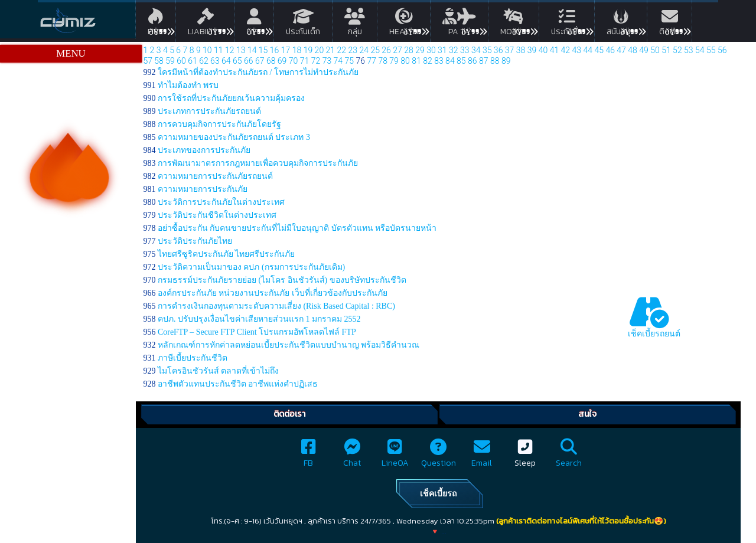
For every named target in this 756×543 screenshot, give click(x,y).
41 (555, 50)
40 (543, 50)
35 (487, 50)
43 (577, 50)
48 (633, 50)
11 (219, 50)
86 (472, 61)
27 (397, 50)
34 (476, 50)
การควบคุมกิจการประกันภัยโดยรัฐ (219, 124)
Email (482, 457)
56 (722, 50)
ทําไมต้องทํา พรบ (188, 85)
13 (241, 50)
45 (599, 50)
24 (364, 50)
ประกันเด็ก (303, 24)
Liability (205, 24)
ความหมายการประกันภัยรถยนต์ (215, 176)
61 (193, 61)
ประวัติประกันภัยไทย (195, 241)
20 (320, 50)
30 (431, 50)
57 (148, 61)
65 (237, 61)
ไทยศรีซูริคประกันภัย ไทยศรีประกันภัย (227, 254)
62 (204, 61)
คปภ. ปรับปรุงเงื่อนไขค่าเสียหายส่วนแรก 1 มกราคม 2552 (259, 319)
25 (375, 50)
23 (353, 50)
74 (338, 61)
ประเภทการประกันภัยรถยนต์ (209, 111)
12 (230, 50)
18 (297, 50)
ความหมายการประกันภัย (203, 189)
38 (521, 50)
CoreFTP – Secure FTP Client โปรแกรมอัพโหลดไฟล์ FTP (257, 332)
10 (207, 50)
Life (254, 24)
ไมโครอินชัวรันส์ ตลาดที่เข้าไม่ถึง (219, 371)
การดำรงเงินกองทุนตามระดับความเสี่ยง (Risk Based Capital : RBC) (276, 306)
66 (249, 61)
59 (170, 61)
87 (484, 61)
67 (260, 61)
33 (465, 50)
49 (644, 50)
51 (666, 50)
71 (305, 61)
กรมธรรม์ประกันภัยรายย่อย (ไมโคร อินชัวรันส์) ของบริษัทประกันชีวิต (282, 280)
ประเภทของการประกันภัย (204, 150)
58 (159, 61)
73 (327, 61)
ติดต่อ (669, 24)
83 (439, 61)
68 (271, 61)
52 (677, 50)
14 (252, 50)
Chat (352, 457)
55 (711, 50)
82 (428, 61)
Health (404, 24)
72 (316, 61)
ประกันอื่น (567, 24)
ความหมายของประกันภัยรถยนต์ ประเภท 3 (234, 137)
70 (294, 61)
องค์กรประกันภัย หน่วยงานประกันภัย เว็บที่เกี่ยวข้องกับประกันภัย (273, 293)
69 (282, 61)
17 (286, 50)
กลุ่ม (355, 24)
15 (263, 50)
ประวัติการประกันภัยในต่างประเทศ (221, 202)
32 (454, 50)
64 (226, 61)
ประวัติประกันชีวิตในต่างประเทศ (217, 215)
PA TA (459, 24)
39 (532, 50)
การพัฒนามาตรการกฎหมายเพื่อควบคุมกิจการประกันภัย (258, 163)
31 (442, 50)
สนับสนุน (621, 24)
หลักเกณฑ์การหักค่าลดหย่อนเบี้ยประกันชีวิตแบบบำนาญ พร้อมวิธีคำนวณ (289, 345)
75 (350, 61)
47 (621, 50)
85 (461, 61)
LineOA (395, 457)
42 (566, 50)
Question (439, 457)
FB (309, 457)
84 (450, 61)
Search (569, 457)
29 (420, 50)
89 (506, 61)
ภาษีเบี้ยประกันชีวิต (193, 358)
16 (275, 50)
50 (655, 50)
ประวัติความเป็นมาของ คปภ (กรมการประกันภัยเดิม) (251, 267)
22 (342, 50)
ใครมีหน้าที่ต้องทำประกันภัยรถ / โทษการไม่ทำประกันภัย (258, 72)
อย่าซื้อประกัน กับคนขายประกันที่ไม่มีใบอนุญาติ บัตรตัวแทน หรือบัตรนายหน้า (297, 228)
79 (394, 61)
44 (588, 50)
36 (498, 50)
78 (383, 61)
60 (181, 61)
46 (610, 50)
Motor (514, 24)
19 (308, 50)
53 (689, 50)
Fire (156, 24)
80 (405, 61)
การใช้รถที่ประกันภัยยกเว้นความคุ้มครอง (231, 98)
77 (372, 61)
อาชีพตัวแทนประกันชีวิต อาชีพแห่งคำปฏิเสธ (238, 384)
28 (409, 50)
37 (510, 50)
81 (416, 61)
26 (386, 50)
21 (331, 50)
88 (495, 61)
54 (700, 50)
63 (215, 61)
